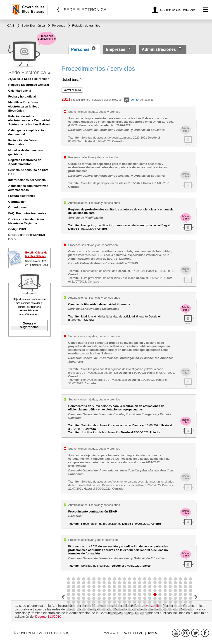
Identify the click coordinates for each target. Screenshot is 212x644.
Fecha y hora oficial (22, 96)
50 (137, 100)
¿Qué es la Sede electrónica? (29, 79)
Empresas (116, 49)
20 (132, 100)
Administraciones (159, 49)
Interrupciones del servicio (27, 180)
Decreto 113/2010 (48, 617)
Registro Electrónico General (29, 85)
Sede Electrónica (27, 72)
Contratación (17, 202)
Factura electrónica (22, 196)
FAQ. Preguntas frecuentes (27, 213)
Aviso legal (133, 633)
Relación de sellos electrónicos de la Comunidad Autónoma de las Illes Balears (29, 120)
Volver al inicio (72, 90)
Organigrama (18, 207)
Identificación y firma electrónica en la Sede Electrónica (24, 106)
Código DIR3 (17, 229)
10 (126, 100)
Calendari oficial (20, 91)
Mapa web (112, 633)
